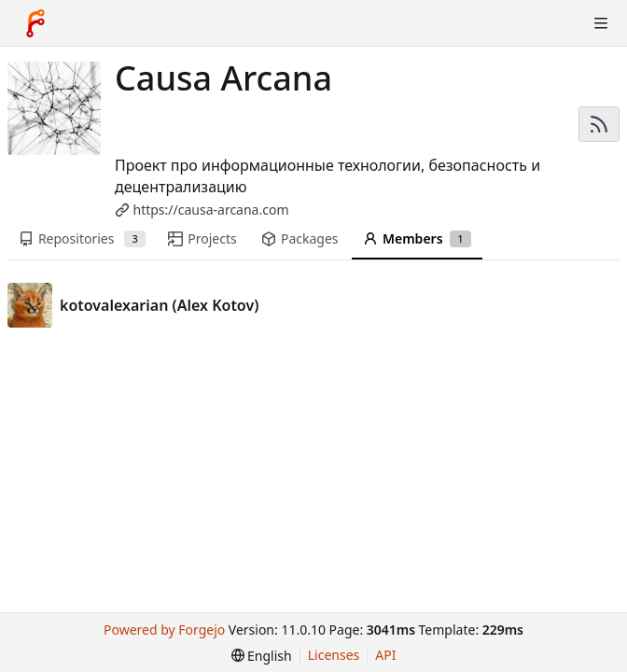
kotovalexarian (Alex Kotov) (159, 305)
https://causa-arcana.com (211, 210)
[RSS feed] (599, 124)
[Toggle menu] (601, 23)
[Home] (35, 23)
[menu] (262, 656)
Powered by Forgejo (164, 630)
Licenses (334, 655)
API (385, 655)
